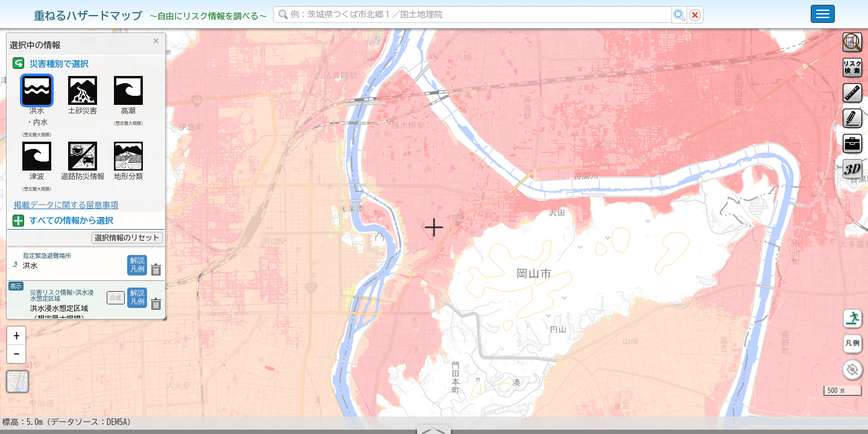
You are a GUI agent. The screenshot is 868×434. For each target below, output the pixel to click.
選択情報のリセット (127, 237)
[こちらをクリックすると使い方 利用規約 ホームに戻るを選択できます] (823, 14)
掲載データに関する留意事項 (66, 205)
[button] (16, 367)
